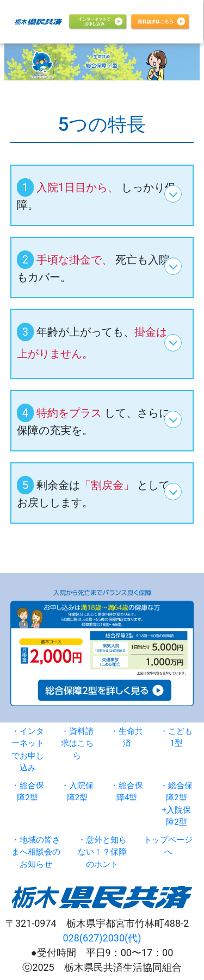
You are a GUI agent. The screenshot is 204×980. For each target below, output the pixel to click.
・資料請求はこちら (77, 743)
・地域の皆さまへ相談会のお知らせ (36, 852)
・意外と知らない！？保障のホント (102, 852)
